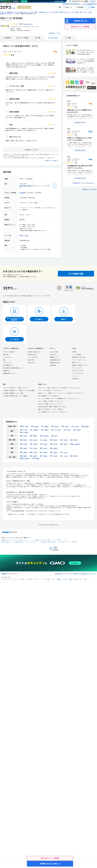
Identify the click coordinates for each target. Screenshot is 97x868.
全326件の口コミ (28, 24)
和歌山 (72, 444)
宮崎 (71, 456)
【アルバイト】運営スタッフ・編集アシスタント (15, 388)
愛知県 (21, 186)
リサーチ (53, 579)
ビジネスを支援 (29, 579)
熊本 (51, 456)
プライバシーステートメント (79, 360)
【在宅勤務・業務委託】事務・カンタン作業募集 (15, 396)
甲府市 (65, 440)
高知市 (55, 448)
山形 (73, 426)
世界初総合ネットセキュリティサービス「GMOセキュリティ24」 (15, 540)
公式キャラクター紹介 (78, 371)
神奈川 (22, 432)
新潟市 (25, 440)
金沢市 (45, 440)
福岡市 (25, 456)
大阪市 (45, 444)
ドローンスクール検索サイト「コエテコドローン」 (51, 390)
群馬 (42, 430)
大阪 (41, 444)
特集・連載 (6, 355)
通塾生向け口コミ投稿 (89, 189)
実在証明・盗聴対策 (6, 542)
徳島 (21, 448)
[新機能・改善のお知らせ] (60, 7)
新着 (4, 360)
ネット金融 (65, 579)
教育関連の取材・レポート (10, 373)
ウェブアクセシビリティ (78, 373)
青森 (32, 426)
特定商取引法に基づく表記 (79, 357)
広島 (51, 452)
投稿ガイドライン (76, 363)
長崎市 (45, 456)
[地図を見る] (54, 186)
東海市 (25, 186)
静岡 (31, 436)
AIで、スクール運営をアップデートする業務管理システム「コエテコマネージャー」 (59, 398)
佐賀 (31, 456)
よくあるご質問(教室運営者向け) (90, 4)
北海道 (22, 426)
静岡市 (35, 436)
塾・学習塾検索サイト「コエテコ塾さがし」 (50, 396)
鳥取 (21, 452)
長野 (71, 440)
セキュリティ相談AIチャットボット (59, 540)
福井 (51, 440)
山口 (61, 452)
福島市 (87, 426)
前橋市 (46, 430)
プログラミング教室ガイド (10, 352)
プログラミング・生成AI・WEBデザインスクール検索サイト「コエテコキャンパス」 (59, 388)
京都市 (35, 444)
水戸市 (25, 430)
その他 (85, 579)
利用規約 (74, 352)
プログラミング (7, 363)
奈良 (61, 444)
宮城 (53, 426)
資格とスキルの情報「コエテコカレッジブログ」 (51, 404)
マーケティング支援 (45, 579)
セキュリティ (37, 579)
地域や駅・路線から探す (34, 352)
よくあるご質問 (54, 352)
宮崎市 (75, 456)
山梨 (61, 440)
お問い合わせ (53, 355)
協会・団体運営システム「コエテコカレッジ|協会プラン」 (53, 412)
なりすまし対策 (61, 542)
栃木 (31, 430)
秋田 (63, 426)
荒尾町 (30, 186)
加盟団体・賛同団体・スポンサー (80, 365)
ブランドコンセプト (77, 368)
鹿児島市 (27, 458)
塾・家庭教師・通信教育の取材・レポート (13, 368)
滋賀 (21, 444)
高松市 (35, 448)
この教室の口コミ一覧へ (31, 150)
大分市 (65, 456)
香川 (31, 448)
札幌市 (26, 426)
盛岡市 (47, 426)
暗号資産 (71, 579)
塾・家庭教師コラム (8, 365)
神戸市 (55, 444)
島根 (31, 452)
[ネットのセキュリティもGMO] (14, 1)
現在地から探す (32, 363)
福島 (83, 426)
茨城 (21, 430)
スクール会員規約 (76, 355)
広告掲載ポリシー (76, 379)
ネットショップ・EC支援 (19, 579)
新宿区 (79, 430)
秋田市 (67, 426)
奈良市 (65, 444)
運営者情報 (53, 365)
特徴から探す (31, 360)
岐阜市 (25, 436)
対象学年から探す (32, 355)
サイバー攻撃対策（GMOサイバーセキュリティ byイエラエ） (24, 542)
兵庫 (51, 444)
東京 (75, 430)
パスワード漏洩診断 (35, 540)
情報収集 (59, 579)
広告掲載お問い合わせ (55, 360)
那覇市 (38, 458)
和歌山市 (77, 444)
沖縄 (34, 458)
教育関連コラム (7, 371)
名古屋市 (46, 436)
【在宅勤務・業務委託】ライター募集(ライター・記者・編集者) (19, 390)
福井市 (55, 440)
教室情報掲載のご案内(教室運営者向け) (72, 4)
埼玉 (52, 430)
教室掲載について (54, 357)
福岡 (21, 456)
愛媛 (41, 448)
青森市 (36, 426)
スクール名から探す (33, 357)
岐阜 (21, 436)
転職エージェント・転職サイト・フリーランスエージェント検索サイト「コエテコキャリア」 (62, 393)
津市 (56, 436)
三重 (52, 436)
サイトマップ (75, 376)
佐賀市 (35, 456)
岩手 (42, 426)
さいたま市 (58, 430)
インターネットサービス (6, 579)
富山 (31, 440)
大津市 (25, 444)
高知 (51, 448)
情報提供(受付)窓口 (55, 363)
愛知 (41, 436)
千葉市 (69, 430)
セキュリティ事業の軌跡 (72, 542)
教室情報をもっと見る (54, 33)
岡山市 (45, 452)
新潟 (21, 440)
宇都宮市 (36, 430)
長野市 (75, 440)
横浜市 (26, 432)
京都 (31, 444)
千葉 (65, 430)
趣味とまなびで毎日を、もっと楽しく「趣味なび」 (51, 409)
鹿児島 (22, 458)
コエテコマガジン (7, 357)
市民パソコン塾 (24, 235)
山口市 (65, 452)
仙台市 (57, 426)
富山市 (35, 440)
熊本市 (55, 456)
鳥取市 (25, 452)
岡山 (41, 452)
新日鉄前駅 (23, 193)
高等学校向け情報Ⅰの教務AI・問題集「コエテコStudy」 (53, 407)
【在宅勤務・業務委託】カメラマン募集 (13, 393)
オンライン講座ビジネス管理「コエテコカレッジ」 (51, 401)
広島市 (55, 452)
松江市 (35, 452)
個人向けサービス (78, 579)
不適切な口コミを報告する (51, 161)
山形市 (77, 426)
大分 (61, 456)
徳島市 (25, 448)
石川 (41, 440)
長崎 (41, 456)
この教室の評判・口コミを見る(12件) (82, 183)
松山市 (45, 448)
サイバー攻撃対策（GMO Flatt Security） (48, 542)
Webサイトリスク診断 (45, 540)
